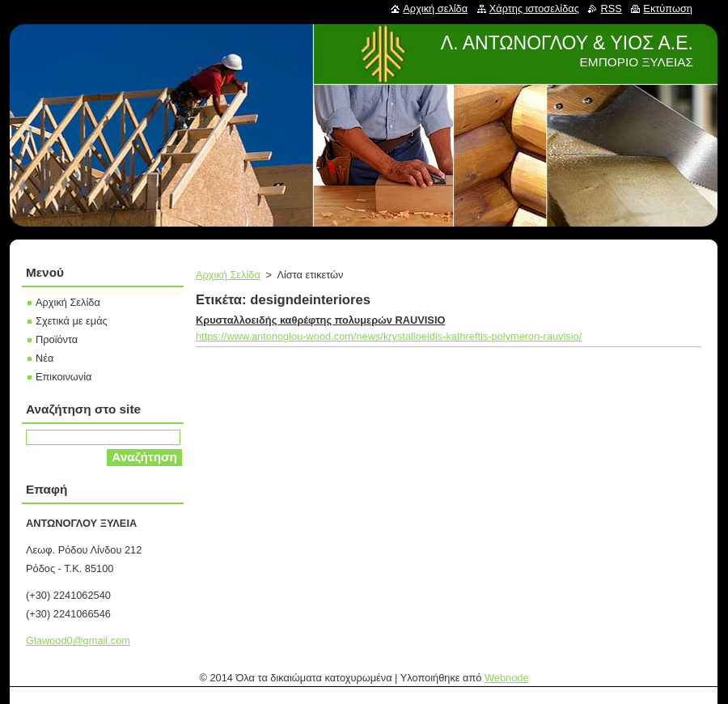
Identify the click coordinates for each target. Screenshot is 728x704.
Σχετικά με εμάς (72, 321)
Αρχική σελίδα (435, 8)
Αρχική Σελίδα (228, 275)
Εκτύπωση (668, 8)
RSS (611, 8)
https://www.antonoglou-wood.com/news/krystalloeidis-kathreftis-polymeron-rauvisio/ (389, 336)
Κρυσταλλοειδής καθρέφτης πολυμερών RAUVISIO (320, 320)
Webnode (507, 678)
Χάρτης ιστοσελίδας (534, 8)
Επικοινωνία (63, 377)
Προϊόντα (57, 339)
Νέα (44, 358)
